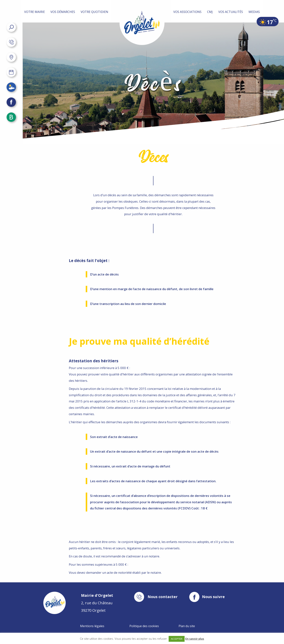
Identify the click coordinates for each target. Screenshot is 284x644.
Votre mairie (35, 12)
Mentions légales (92, 626)
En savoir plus (195, 639)
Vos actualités (231, 12)
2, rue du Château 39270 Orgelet (97, 603)
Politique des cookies (144, 626)
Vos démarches (63, 12)
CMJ (210, 12)
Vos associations (187, 12)
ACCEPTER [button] (177, 639)
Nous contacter (163, 597)
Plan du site (187, 626)
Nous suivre (213, 597)
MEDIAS (254, 12)
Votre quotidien (94, 12)
